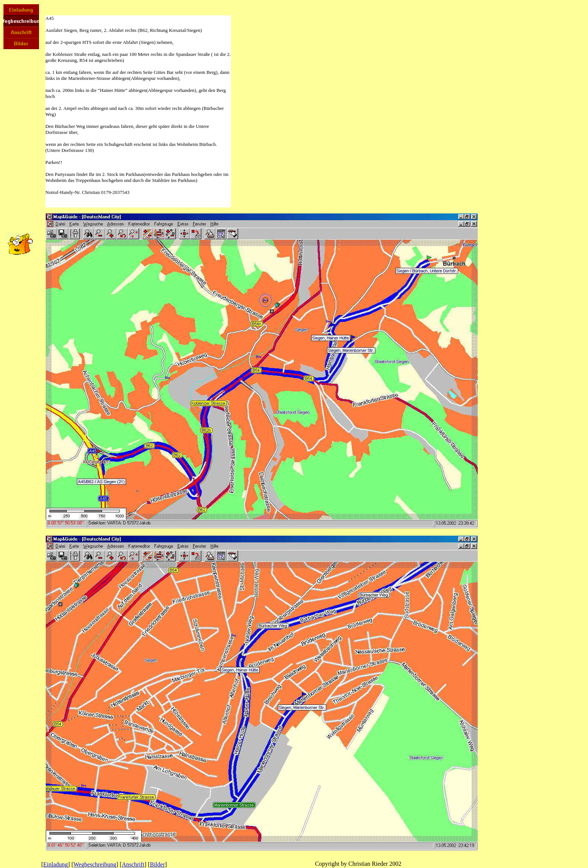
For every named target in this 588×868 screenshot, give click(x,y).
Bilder (157, 864)
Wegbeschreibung (95, 864)
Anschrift (133, 864)
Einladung (55, 864)
